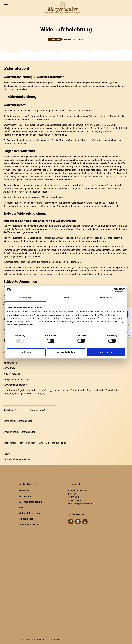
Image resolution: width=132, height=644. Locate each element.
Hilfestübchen (26, 519)
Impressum (25, 496)
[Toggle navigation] (6, 5)
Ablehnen (26, 352)
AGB (21, 508)
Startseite (24, 491)
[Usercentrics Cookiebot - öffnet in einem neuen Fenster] (114, 290)
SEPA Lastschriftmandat (32, 524)
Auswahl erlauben (66, 352)
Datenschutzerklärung (30, 502)
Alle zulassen (106, 352)
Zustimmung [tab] (25, 298)
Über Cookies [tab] (107, 298)
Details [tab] (66, 298)
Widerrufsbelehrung (29, 513)
